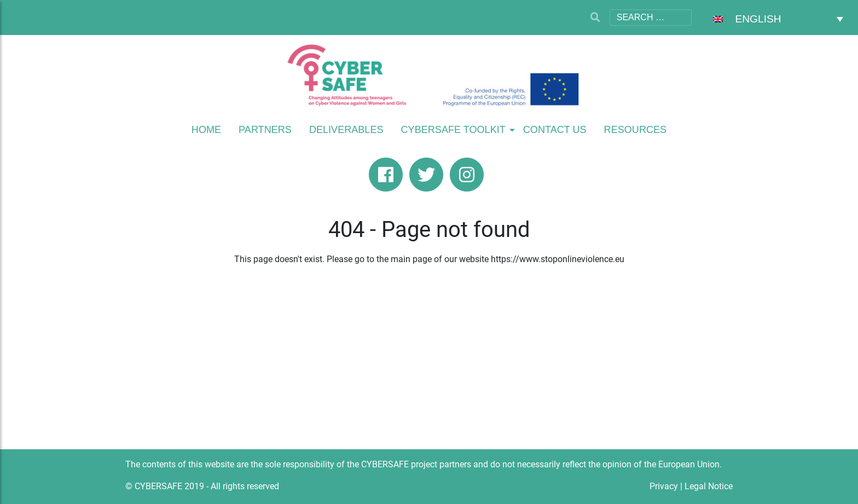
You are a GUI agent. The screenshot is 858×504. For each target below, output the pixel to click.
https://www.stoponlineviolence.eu (558, 259)
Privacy (664, 486)
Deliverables (346, 130)
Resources (636, 130)
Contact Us (555, 130)
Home (206, 130)
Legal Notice (709, 486)
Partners (265, 130)
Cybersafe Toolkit (453, 130)
